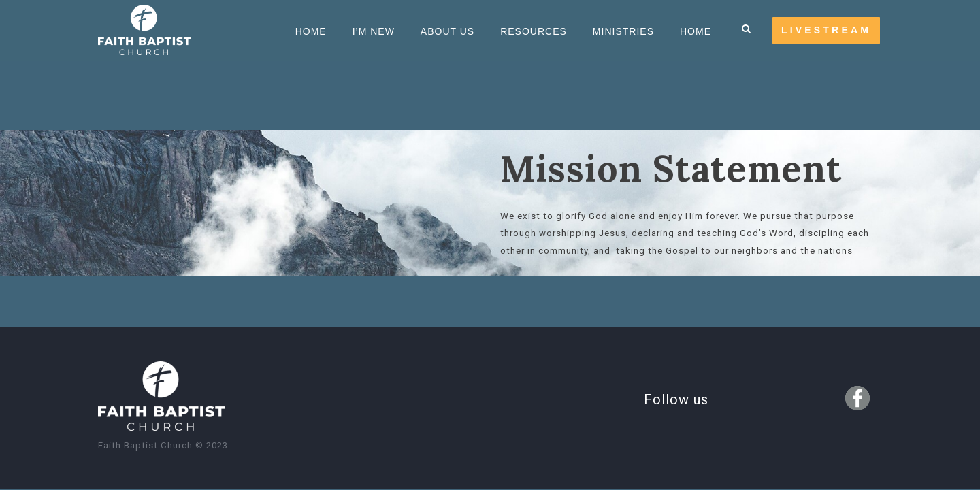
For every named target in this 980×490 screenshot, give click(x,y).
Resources (534, 31)
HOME (696, 31)
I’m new (374, 31)
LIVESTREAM (826, 30)
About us (447, 31)
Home (311, 31)
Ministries (623, 31)
